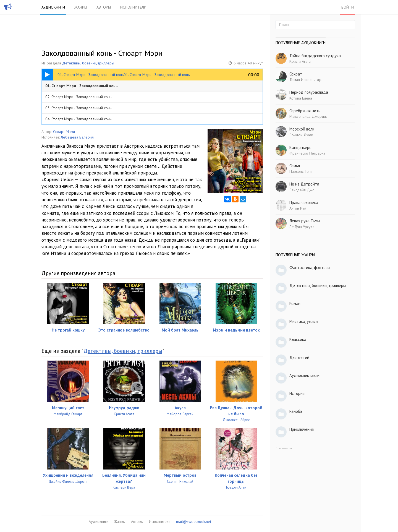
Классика (298, 339)
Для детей (299, 357)
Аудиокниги (53, 7)
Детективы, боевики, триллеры (88, 63)
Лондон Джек (301, 135)
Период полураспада (309, 92)
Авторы (104, 7)
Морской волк (302, 129)
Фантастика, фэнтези (310, 268)
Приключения (302, 429)
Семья (295, 166)
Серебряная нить (305, 111)
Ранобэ (296, 411)
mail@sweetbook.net (194, 521)
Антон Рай (298, 208)
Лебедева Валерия (77, 137)
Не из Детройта (304, 184)
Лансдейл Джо (302, 190)
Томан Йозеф (301, 80)
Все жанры (284, 448)
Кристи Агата (300, 61)
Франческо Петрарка (307, 153)
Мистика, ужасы (304, 321)
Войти (348, 7)
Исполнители (133, 7)
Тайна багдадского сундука (315, 56)
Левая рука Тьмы (305, 221)
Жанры (81, 7)
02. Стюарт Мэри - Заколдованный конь (78, 97)
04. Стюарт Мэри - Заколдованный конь (78, 119)
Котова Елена (301, 98)
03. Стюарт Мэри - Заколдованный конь (78, 108)
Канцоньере (300, 148)
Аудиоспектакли (304, 375)
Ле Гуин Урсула (302, 227)
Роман (295, 303)
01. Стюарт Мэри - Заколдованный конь (81, 86)
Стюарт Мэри (64, 132)
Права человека (304, 203)
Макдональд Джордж (308, 116)
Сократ (296, 74)
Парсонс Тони (301, 171)
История (297, 393)
